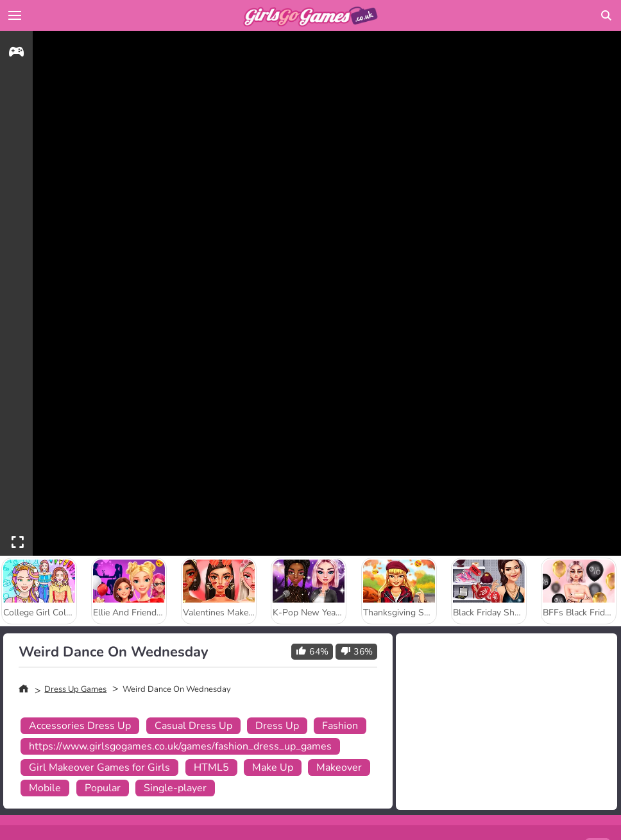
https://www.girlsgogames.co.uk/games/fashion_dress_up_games (180, 746)
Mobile (45, 788)
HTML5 (211, 767)
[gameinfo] (16, 54)
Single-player (175, 788)
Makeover (339, 767)
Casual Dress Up (193, 726)
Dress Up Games (75, 689)
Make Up (273, 767)
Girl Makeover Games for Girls (99, 767)
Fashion (340, 726)
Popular (103, 788)
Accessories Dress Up (80, 726)
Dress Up (277, 726)
